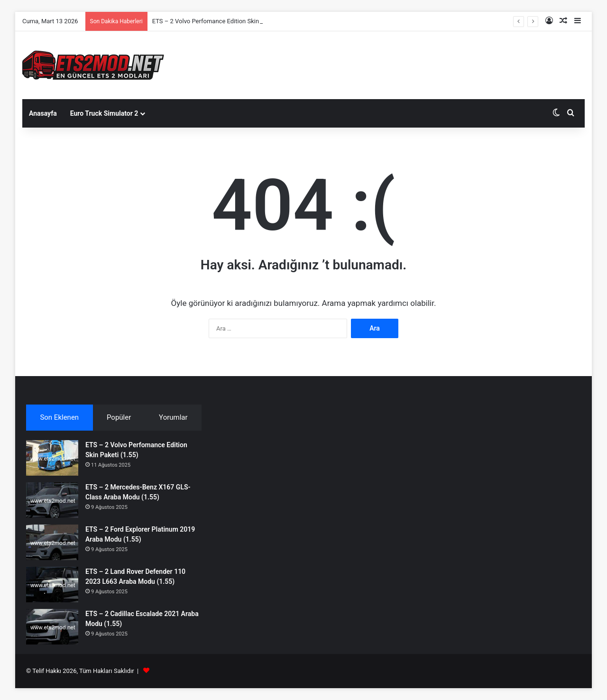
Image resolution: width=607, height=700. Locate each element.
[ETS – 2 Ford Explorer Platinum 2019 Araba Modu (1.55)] (52, 542)
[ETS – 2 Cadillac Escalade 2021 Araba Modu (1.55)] (52, 627)
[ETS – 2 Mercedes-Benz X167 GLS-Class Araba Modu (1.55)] (52, 500)
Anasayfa (43, 113)
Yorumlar (173, 417)
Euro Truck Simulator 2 (104, 113)
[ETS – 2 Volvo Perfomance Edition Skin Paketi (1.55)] (52, 458)
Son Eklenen (59, 417)
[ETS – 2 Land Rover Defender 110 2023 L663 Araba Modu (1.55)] (52, 585)
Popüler (119, 417)
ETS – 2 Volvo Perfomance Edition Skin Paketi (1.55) (224, 21)
